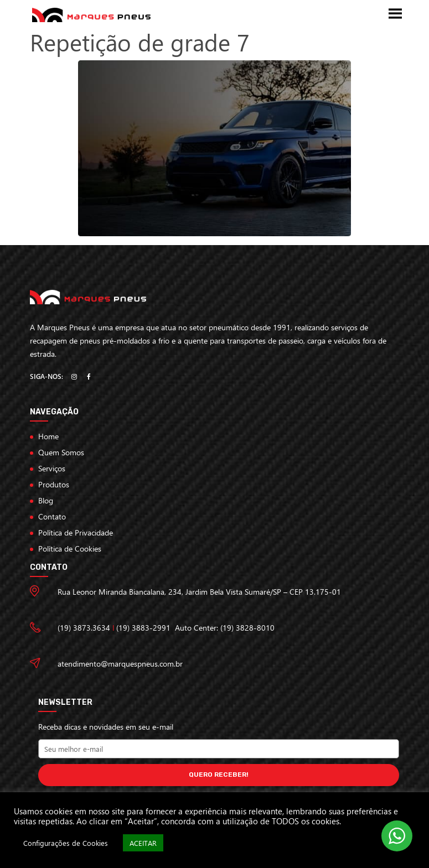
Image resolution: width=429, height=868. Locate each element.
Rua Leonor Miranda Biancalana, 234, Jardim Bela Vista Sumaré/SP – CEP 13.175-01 (199, 592)
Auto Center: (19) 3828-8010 (225, 628)
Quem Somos (61, 452)
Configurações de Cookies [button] (66, 843)
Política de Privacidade (76, 532)
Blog (46, 500)
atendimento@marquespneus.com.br (120, 664)
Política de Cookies (70, 549)
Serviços (52, 468)
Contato (52, 516)
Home (48, 436)
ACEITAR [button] (143, 843)
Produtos (54, 484)
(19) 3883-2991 (143, 628)
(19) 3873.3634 (84, 628)
